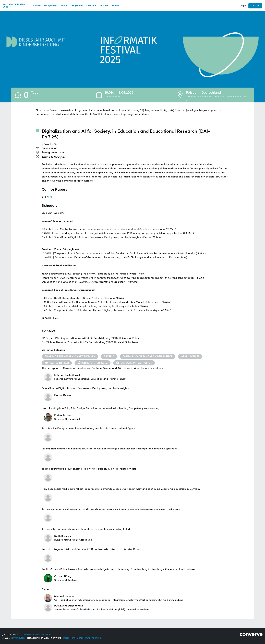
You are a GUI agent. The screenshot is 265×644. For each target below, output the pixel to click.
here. (50, 197)
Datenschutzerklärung (89, 638)
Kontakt (116, 6)
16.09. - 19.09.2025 (119, 92)
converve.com (18, 638)
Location (91, 6)
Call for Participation (45, 6)
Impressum (69, 638)
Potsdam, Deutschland (203, 92)
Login (243, 6)
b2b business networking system (35, 634)
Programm (77, 6)
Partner (104, 6)
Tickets (255, 6)
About (64, 6)
